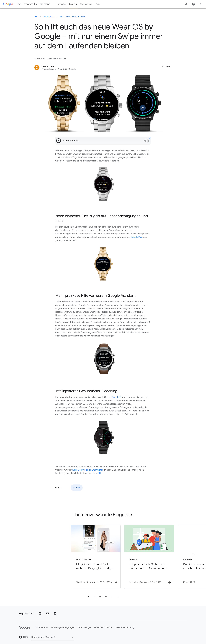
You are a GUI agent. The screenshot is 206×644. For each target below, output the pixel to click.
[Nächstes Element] (194, 554)
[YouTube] (48, 611)
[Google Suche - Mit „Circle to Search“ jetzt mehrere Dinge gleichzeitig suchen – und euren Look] (69, 556)
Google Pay (136, 237)
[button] (167, 67)
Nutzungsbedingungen (63, 624)
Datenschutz (42, 624)
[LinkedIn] (55, 611)
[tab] (89, 593)
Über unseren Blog (125, 624)
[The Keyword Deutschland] (36, 17)
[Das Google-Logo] (25, 625)
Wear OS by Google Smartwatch (88, 470)
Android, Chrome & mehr (72, 17)
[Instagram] (40, 611)
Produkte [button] (73, 4)
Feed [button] (98, 4)
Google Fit (117, 397)
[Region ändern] (53, 634)
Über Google (85, 624)
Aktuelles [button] (62, 4)
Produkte (49, 17)
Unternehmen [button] (86, 4)
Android (77, 488)
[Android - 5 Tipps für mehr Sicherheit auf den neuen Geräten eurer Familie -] (137, 556)
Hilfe (24, 634)
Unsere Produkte (103, 624)
